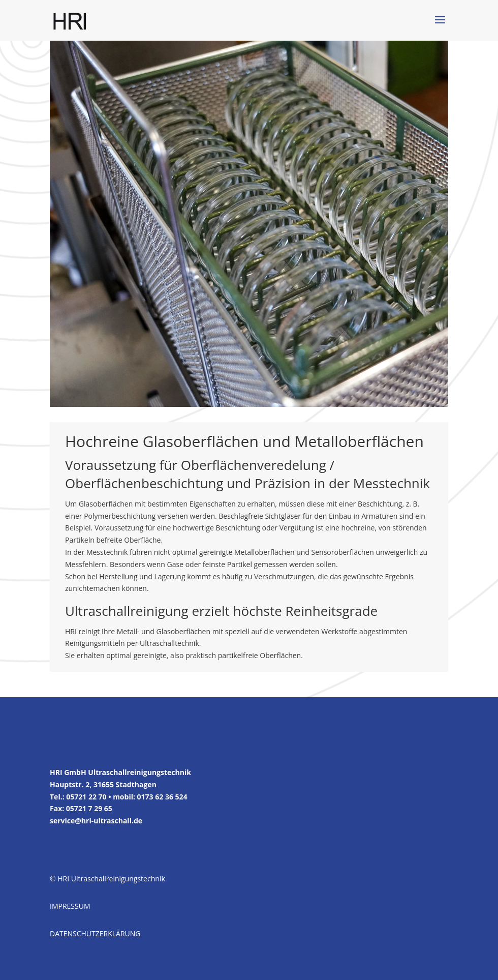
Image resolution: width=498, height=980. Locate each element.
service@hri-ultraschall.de (96, 821)
